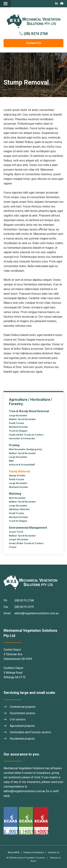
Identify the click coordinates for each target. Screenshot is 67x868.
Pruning (14, 445)
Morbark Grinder (19, 427)
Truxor (13, 547)
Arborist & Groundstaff (22, 465)
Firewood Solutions (34, 852)
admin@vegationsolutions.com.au (24, 791)
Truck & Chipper (18, 431)
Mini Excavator (17, 498)
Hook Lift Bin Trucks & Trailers (26, 435)
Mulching (15, 494)
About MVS (14, 852)
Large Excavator (18, 415)
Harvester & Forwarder (22, 438)
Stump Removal (19, 471)
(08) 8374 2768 (36, 34)
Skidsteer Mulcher (19, 509)
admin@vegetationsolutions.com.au (37, 613)
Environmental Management (28, 528)
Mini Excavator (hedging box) (25, 449)
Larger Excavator (19, 539)
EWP (11, 461)
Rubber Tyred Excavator (22, 419)
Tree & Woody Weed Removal (29, 411)
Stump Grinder (17, 475)
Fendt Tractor (17, 423)
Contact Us (34, 43)
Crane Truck (16, 532)
